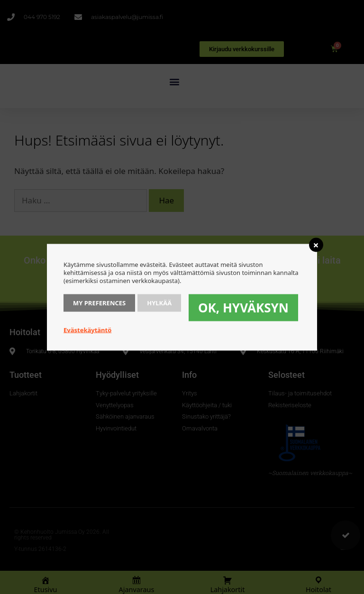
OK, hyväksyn (243, 307)
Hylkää (159, 302)
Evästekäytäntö (87, 329)
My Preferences (99, 302)
